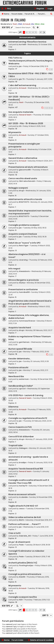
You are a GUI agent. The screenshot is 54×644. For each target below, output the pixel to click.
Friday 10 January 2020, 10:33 (40, 462)
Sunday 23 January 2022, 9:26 (36, 361)
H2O (21, 600)
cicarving (23, 260)
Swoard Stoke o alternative (23, 158)
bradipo (23, 462)
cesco (22, 509)
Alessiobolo (24, 271)
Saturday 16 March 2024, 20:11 (40, 161)
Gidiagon (23, 448)
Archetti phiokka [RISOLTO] (23, 563)
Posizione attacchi (18, 368)
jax (20, 66)
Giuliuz (22, 283)
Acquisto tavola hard (20, 328)
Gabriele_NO (25, 536)
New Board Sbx (16, 376)
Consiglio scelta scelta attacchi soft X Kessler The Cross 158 (29, 482)
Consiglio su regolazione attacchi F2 (28, 418)
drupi (21, 191)
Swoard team (25, 115)
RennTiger (24, 246)
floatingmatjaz (26, 565)
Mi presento (15, 132)
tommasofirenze (27, 321)
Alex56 (22, 577)
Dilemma (13, 407)
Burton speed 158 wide (20, 349)
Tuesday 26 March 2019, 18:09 (38, 545)
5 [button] (36, 32)
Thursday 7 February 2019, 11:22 (37, 600)
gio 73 (22, 79)
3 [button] (30, 32)
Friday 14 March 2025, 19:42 (34, 126)
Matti (21, 520)
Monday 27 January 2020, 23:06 (39, 439)
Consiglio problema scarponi (24, 225)
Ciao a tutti (14, 533)
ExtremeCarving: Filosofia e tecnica (27, 42)
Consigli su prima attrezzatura (25, 574)
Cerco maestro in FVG (20, 427)
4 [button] (33, 32)
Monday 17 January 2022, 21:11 (36, 370)
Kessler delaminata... (20, 359)
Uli (20, 126)
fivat (15, 24)
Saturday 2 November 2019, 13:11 (39, 520)
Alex (43, 24)
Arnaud (27, 24)
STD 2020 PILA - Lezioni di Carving (26, 395)
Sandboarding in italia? (21, 386)
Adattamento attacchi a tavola (25, 199)
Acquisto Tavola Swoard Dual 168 (26, 469)
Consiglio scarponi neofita (23, 597)
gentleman (24, 342)
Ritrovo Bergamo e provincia (24, 280)
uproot (22, 389)
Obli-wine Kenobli (27, 181)
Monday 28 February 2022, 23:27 (39, 330)
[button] (20, 32)
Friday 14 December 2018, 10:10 (36, 66)
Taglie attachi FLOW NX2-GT (23, 506)
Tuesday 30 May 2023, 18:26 (35, 237)
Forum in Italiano (13, 20)
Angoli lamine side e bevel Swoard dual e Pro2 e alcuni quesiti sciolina (30, 302)
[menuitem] (8, 9)
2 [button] (27, 32)
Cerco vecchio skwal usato (23, 178)
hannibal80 (24, 292)
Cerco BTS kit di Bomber (21, 437)
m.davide (23, 497)
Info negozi (14, 269)
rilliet (20, 24)
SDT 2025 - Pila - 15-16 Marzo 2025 (26, 123)
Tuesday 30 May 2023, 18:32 (35, 228)
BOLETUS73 (24, 202)
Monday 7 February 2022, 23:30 (36, 352)
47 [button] (41, 32)
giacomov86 (25, 170)
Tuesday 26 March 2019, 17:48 (38, 557)
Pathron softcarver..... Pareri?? (25, 524)
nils (32, 24)
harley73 (23, 486)
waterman (24, 379)
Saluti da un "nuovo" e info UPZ (24, 243)
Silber (37, 24)
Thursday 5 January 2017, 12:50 (39, 79)
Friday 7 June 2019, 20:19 (43, 536)
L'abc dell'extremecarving (22, 85)
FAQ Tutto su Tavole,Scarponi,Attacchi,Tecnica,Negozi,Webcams (31, 61)
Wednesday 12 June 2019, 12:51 (36, 527)
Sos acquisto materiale (21, 112)
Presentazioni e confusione (23, 289)
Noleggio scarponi (18, 188)
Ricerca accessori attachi (22, 494)
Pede (21, 545)
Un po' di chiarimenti (19, 542)
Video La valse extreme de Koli (25, 517)
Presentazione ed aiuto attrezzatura (28, 167)
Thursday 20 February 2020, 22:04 (37, 421)
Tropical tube (16, 445)
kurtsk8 (22, 44)
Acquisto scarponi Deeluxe (23, 234)
